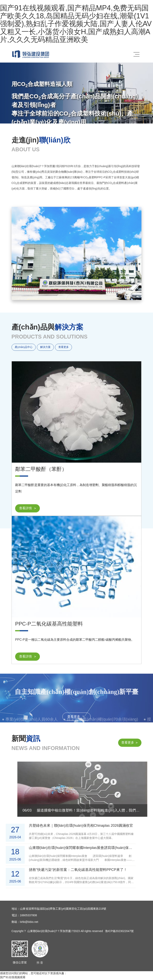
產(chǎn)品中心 (24, 348)
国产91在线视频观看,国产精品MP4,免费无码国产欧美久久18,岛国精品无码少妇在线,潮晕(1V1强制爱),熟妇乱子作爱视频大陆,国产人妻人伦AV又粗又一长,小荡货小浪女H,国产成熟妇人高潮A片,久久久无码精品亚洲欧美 (76, 24)
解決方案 (48, 348)
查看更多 (68, 348)
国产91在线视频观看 (13, 978)
